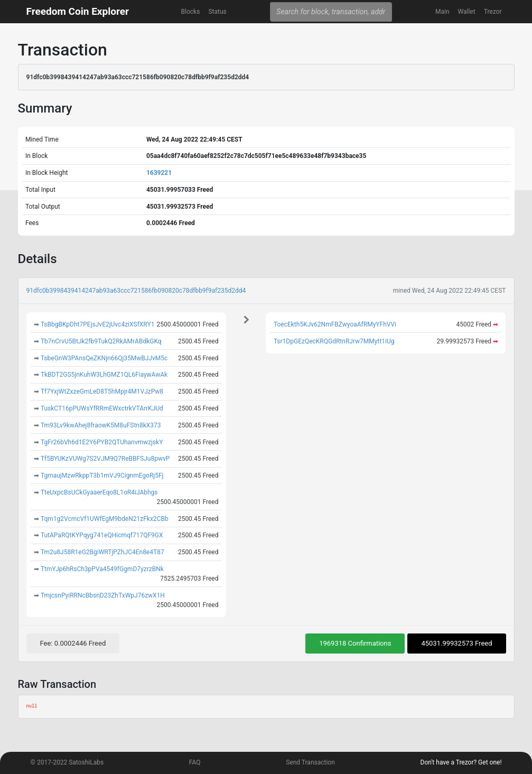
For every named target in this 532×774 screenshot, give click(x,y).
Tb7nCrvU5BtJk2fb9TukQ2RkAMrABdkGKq (101, 341)
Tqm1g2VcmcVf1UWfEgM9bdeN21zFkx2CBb (105, 519)
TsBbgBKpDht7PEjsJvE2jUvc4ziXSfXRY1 (98, 324)
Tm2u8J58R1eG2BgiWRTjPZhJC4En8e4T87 (102, 552)
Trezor (493, 12)
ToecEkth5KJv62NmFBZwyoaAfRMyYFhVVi (335, 324)
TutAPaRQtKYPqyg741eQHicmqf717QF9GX (102, 535)
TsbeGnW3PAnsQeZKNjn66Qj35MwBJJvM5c (104, 358)
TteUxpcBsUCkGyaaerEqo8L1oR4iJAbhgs (99, 492)
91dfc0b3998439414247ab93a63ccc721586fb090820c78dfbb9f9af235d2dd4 (136, 291)
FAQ (195, 762)
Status (217, 12)
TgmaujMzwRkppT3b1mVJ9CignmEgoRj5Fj (102, 475)
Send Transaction (310, 762)
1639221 (159, 173)
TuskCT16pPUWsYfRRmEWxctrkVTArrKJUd (102, 408)
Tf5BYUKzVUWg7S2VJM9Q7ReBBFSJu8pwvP (105, 459)
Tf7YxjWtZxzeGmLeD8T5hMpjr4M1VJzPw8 (102, 391)
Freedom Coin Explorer (78, 11)
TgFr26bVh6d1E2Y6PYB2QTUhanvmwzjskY (102, 442)
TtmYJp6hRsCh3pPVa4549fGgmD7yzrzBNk (102, 569)
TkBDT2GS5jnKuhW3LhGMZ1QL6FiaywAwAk (104, 375)
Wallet (467, 12)
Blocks (191, 12)
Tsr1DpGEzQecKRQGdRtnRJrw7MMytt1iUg (334, 341)
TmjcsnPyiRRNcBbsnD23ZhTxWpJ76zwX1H (103, 595)
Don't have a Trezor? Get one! (461, 762)
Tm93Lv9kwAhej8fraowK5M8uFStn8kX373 (101, 425)
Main (442, 12)
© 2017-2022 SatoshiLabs (67, 762)
